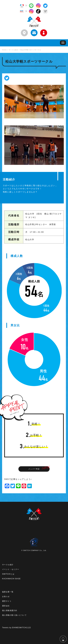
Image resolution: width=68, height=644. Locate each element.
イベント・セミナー (11, 569)
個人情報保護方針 (10, 610)
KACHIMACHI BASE (11, 579)
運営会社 (6, 606)
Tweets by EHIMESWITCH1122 (16, 628)
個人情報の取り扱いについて (14, 615)
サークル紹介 (8, 565)
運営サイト (7, 601)
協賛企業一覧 (8, 592)
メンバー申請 (34, 469)
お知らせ (6, 596)
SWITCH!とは (8, 574)
